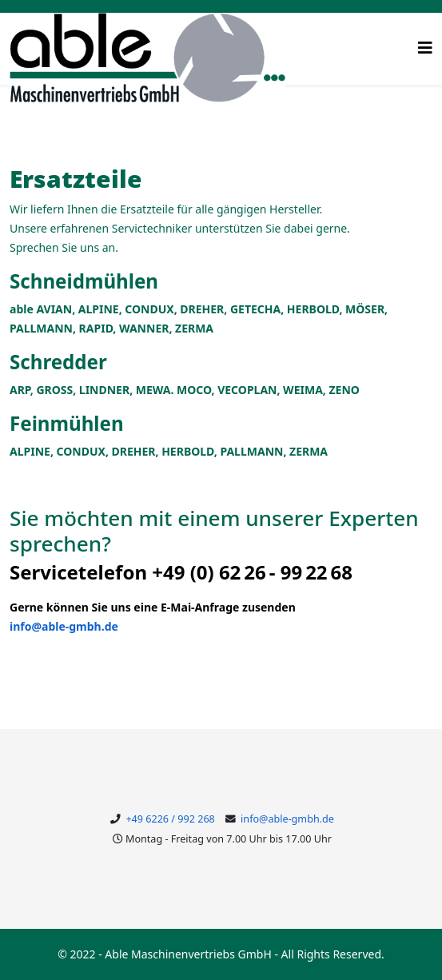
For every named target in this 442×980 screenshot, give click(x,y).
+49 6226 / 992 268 (170, 819)
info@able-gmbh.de (64, 626)
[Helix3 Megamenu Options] (425, 48)
